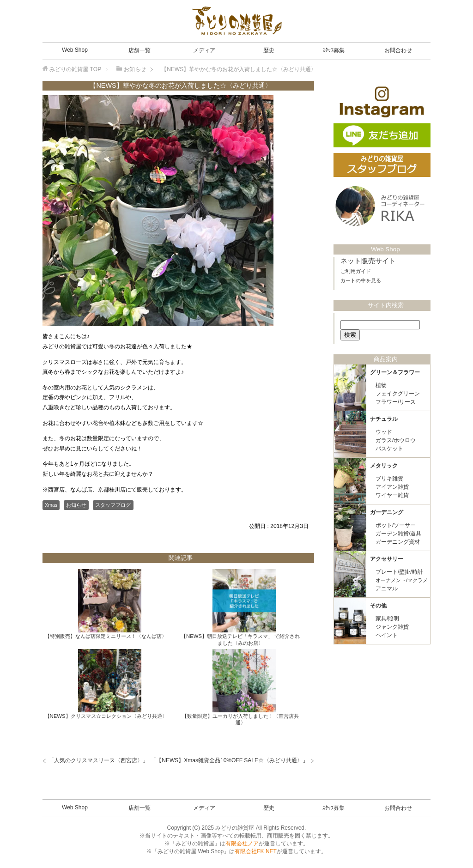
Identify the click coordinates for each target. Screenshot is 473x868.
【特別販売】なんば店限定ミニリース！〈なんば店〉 (106, 636)
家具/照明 (387, 619)
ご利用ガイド (356, 271)
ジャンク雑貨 (392, 627)
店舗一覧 (139, 50)
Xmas (51, 505)
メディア (204, 50)
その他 (378, 606)
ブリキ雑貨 (389, 479)
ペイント (387, 635)
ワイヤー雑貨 (392, 495)
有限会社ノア (242, 844)
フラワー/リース (396, 402)
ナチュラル (384, 419)
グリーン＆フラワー (395, 372)
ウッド (384, 432)
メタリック (384, 466)
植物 (381, 385)
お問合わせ (398, 50)
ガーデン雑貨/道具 (398, 534)
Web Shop (75, 50)
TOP (75, 69)
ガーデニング (387, 512)
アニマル (387, 589)
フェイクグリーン (398, 394)
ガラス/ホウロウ (396, 440)
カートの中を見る (361, 280)
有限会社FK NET (256, 851)
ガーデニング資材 (398, 542)
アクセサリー (387, 559)
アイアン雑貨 (392, 487)
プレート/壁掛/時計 (399, 572)
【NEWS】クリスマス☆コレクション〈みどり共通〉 (106, 716)
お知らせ (76, 505)
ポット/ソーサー (396, 525)
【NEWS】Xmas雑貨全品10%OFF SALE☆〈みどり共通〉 (229, 760)
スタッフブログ (113, 505)
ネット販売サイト (368, 261)
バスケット (389, 449)
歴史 (269, 50)
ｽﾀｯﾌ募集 (334, 50)
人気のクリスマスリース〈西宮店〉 (98, 760)
